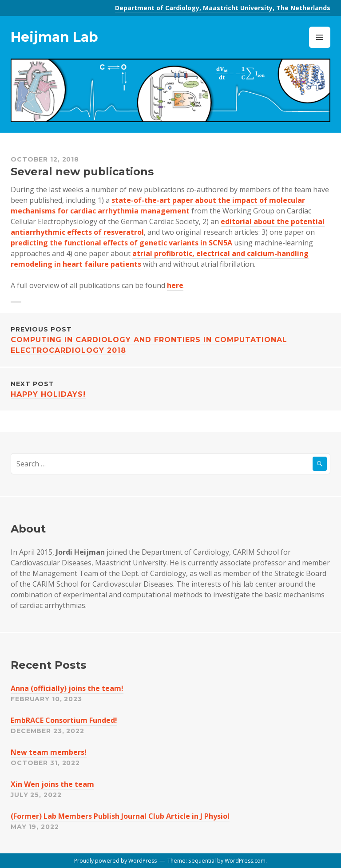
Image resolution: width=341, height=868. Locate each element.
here (175, 285)
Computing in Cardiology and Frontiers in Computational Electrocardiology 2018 (170, 339)
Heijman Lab (54, 37)
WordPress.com (245, 861)
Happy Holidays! (170, 389)
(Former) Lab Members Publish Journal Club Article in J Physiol (120, 816)
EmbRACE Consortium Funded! (64, 720)
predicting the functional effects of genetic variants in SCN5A (121, 243)
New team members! (49, 752)
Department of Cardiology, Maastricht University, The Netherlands (223, 8)
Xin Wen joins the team (52, 784)
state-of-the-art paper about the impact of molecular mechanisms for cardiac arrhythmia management (158, 205)
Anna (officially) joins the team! (67, 688)
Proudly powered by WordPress (115, 861)
